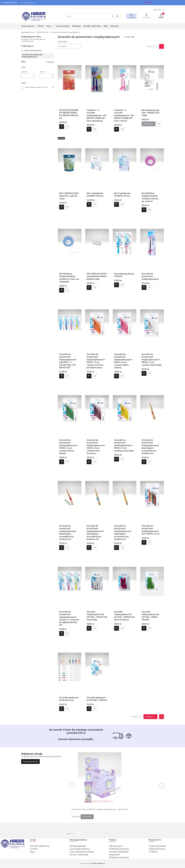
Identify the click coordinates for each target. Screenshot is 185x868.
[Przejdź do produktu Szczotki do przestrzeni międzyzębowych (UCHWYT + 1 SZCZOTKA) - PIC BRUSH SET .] (70, 324)
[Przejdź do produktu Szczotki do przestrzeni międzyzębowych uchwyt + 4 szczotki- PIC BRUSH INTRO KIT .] (70, 581)
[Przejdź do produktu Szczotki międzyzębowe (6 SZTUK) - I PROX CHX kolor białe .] (97, 581)
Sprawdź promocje (30, 761)
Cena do (42, 72)
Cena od (24, 72)
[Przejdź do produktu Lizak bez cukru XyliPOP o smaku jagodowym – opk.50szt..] (100, 779)
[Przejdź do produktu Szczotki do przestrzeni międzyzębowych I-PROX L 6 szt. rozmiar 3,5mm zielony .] (70, 410)
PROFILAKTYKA (43, 32)
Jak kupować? (116, 846)
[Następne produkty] (150, 717)
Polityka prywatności (119, 849)
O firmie (34, 849)
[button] (117, 16)
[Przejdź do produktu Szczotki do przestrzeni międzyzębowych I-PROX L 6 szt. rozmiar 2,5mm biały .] (152, 324)
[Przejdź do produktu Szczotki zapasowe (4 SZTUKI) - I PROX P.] (97, 667)
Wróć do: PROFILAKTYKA (31, 50)
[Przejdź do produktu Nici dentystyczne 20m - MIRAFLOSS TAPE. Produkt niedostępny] (152, 80)
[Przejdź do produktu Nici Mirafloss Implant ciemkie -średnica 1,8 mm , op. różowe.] (152, 163)
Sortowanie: (63, 42)
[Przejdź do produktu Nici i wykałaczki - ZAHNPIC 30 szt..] (125, 163)
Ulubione (153, 852)
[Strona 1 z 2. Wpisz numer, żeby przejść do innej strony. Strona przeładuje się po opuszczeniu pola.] (153, 46)
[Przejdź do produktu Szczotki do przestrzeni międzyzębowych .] (152, 243)
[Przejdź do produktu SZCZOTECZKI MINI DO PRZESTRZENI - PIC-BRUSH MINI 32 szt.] (70, 80)
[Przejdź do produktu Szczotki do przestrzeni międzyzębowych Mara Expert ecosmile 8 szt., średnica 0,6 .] (97, 495)
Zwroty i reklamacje (79, 855)
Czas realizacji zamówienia (82, 852)
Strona (149, 46)
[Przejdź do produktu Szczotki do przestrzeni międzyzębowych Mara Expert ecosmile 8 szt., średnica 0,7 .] (125, 495)
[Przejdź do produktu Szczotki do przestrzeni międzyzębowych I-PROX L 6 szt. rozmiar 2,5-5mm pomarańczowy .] (97, 324)
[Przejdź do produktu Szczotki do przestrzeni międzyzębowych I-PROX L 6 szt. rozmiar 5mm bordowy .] (97, 410)
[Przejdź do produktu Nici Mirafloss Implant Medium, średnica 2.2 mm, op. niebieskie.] (70, 243)
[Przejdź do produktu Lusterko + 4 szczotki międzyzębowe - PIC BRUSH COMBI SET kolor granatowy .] (97, 80)
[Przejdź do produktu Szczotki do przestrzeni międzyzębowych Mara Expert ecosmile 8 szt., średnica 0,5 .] (152, 410)
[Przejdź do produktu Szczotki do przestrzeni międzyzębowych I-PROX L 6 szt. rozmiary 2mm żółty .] (125, 410)
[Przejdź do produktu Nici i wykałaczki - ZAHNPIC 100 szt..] (97, 163)
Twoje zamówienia (157, 846)
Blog (32, 852)
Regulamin (114, 855)
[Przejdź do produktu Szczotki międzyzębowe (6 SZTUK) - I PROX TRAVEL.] (152, 581)
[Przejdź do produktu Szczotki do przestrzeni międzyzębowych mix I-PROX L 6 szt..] (152, 495)
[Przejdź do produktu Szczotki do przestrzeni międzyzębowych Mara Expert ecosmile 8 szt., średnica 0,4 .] (70, 495)
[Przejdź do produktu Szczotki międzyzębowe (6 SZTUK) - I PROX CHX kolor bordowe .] (125, 581)
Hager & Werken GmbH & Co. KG (36, 87)
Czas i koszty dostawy (80, 849)
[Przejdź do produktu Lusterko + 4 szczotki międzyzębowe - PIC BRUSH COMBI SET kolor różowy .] (125, 80)
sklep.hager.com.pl (28, 32)
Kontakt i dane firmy (40, 846)
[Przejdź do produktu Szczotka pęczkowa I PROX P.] (125, 243)
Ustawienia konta (157, 849)
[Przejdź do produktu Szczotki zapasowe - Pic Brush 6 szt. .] (70, 667)
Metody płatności (78, 846)
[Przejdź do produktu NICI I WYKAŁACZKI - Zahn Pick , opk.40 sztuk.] (70, 163)
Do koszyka (62, 126)
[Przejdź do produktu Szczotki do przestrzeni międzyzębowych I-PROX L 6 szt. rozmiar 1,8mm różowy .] (125, 324)
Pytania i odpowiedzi (119, 852)
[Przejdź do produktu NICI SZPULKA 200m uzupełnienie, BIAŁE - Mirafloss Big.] (97, 243)
